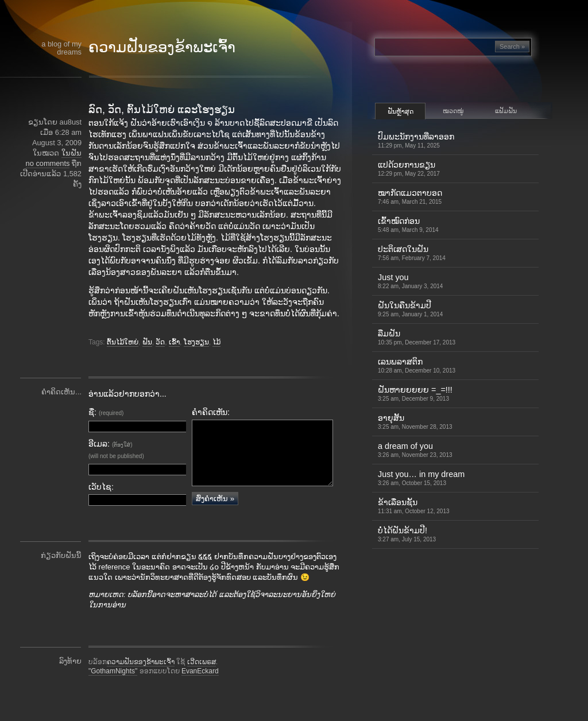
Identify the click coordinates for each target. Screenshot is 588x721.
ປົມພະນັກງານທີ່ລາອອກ (416, 140)
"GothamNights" (113, 688)
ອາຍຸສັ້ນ (415, 422)
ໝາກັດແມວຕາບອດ (410, 197)
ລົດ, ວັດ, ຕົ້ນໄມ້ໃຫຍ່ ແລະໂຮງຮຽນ (162, 110)
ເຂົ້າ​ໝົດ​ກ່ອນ (408, 225)
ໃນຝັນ (71, 153)
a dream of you (415, 450)
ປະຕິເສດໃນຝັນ (412, 253)
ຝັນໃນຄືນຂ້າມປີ (410, 309)
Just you (410, 281)
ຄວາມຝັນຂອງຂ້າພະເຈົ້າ (162, 47)
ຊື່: (106, 412)
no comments (48, 163)
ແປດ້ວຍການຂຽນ (409, 168)
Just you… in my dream (421, 478)
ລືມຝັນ (417, 337)
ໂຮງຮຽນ (196, 342)
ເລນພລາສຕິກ (417, 365)
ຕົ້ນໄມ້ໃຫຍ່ (123, 342)
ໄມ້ (216, 342)
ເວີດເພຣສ (202, 679)
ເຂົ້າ (174, 342)
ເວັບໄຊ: (101, 487)
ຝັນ (147, 342)
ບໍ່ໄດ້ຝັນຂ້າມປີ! (407, 534)
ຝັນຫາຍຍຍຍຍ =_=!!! (415, 394)
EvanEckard (200, 688)
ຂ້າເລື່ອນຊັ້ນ (414, 506)
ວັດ (160, 342)
